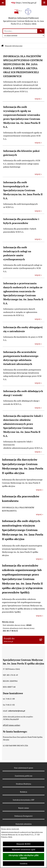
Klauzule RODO (23, 844)
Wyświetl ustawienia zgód (23, 850)
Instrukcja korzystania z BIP (23, 800)
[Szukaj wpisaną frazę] (41, 31)
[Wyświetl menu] (44, 3)
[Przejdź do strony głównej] (23, 17)
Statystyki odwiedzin (24, 824)
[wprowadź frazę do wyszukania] (20, 31)
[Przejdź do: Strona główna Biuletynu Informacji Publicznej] (2, 46)
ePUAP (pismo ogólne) (12, 725)
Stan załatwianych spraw (24, 768)
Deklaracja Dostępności (23, 816)
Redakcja (24, 792)
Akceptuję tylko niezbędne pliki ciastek (23, 857)
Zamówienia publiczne (24, 776)
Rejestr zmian (24, 808)
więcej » (38, 99)
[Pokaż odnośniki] (3, 3)
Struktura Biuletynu (23, 784)
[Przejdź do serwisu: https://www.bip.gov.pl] (24, 3)
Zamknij (24, 864)
